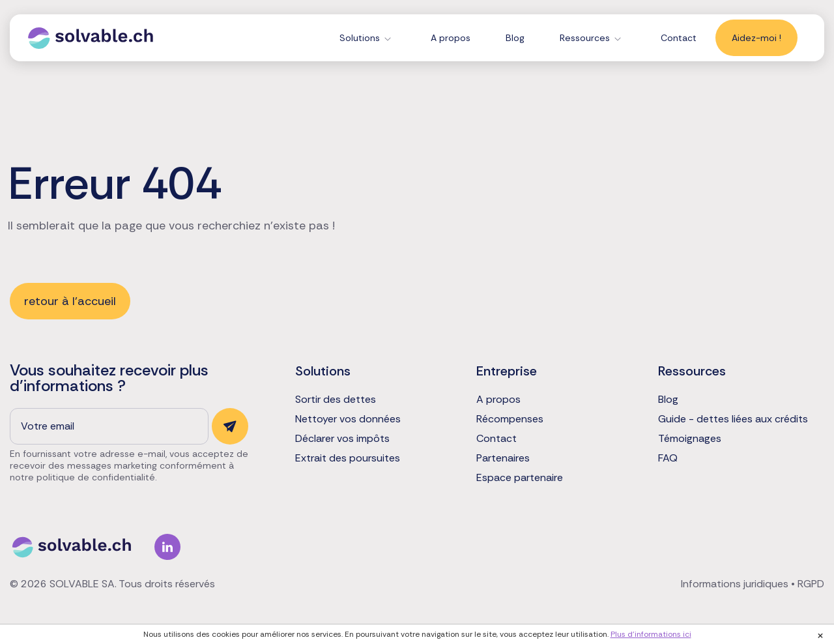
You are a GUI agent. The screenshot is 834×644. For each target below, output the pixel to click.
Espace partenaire (520, 478)
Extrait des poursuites (348, 458)
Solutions (360, 38)
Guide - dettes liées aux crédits (733, 419)
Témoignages (690, 439)
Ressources (585, 38)
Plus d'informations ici (651, 634)
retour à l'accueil (70, 301)
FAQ (668, 458)
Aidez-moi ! (756, 38)
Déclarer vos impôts (342, 439)
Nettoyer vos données (348, 419)
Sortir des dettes (336, 400)
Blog (515, 38)
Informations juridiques (735, 584)
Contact (679, 38)
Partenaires (503, 458)
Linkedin (167, 547)
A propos (451, 38)
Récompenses (510, 419)
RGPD (811, 584)
